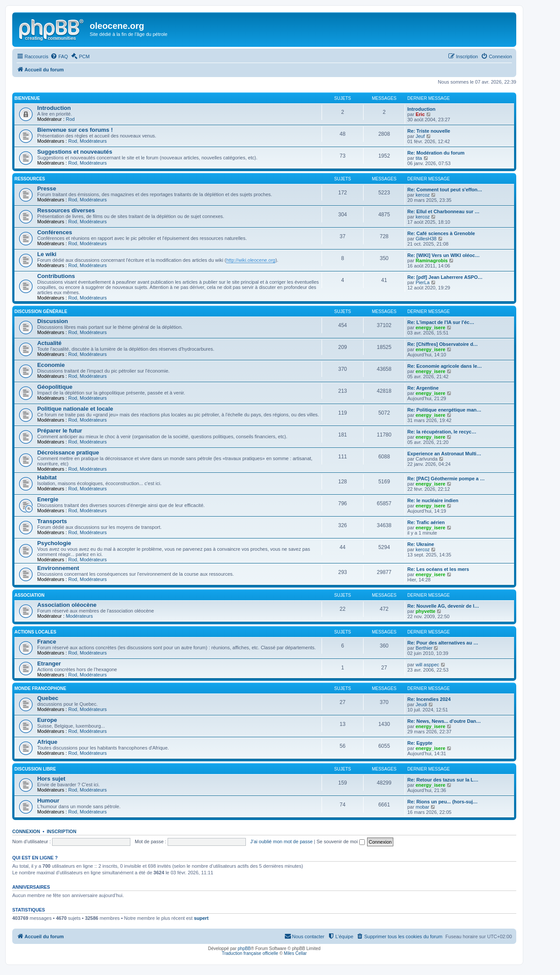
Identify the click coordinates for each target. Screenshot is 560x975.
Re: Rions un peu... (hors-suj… (443, 802)
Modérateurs (93, 141)
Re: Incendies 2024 (429, 699)
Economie (51, 365)
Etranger (49, 663)
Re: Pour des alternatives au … (443, 643)
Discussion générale (41, 312)
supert (201, 918)
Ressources (30, 179)
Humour (48, 801)
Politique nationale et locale (75, 409)
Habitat (47, 477)
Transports (52, 521)
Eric (420, 114)
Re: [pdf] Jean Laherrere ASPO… (445, 277)
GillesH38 (426, 239)
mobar (422, 807)
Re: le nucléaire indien (433, 500)
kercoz (423, 195)
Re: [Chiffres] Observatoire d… (443, 344)
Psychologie (54, 543)
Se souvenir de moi (341, 841)
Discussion (52, 321)
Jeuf (420, 136)
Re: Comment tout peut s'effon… (445, 190)
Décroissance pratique (68, 452)
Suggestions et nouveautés (75, 152)
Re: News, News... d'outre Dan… (444, 721)
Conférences (55, 232)
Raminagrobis (432, 260)
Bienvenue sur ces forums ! (75, 130)
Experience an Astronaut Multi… (444, 454)
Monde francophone (40, 688)
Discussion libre (35, 769)
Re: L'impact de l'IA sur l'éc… (441, 322)
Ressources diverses (66, 210)
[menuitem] (59, 56)
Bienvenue (27, 98)
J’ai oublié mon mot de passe (281, 841)
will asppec (427, 665)
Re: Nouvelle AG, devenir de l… (443, 606)
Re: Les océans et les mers (438, 569)
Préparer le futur (60, 431)
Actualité (49, 343)
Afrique (47, 742)
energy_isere (430, 327)
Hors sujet (51, 779)
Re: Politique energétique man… (444, 410)
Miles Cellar (295, 953)
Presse (47, 188)
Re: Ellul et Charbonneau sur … (443, 211)
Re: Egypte (420, 743)
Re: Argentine (423, 388)
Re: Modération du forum (436, 153)
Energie (48, 499)
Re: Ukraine (421, 544)
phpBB (244, 949)
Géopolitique (55, 387)
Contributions (56, 276)
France (47, 642)
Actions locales (35, 632)
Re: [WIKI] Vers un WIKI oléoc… (444, 255)
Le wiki (47, 254)
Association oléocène (67, 605)
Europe (47, 720)
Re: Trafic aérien (426, 522)
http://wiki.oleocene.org (251, 260)
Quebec (48, 698)
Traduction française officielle (250, 953)
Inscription (62, 831)
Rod (70, 119)
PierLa (423, 282)
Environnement (58, 568)
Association (30, 595)
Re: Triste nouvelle (429, 131)
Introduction (54, 108)
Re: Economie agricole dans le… (445, 366)
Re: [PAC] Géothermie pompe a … (446, 479)
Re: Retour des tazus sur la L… (443, 780)
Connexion (26, 831)
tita (419, 158)
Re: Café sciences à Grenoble (441, 233)
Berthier (424, 648)
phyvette (425, 611)
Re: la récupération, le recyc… (442, 432)
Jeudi (421, 704)
